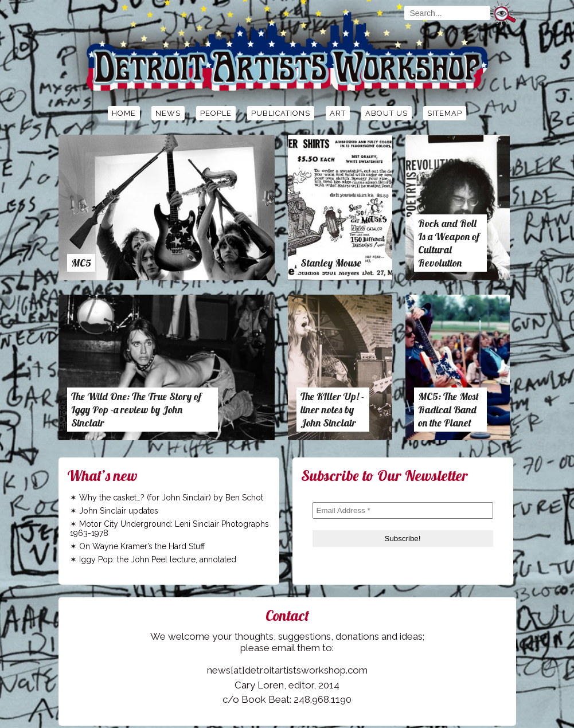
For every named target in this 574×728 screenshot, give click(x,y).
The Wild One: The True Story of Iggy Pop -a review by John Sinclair (136, 410)
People (216, 113)
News (168, 113)
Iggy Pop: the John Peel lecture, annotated (158, 559)
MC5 (81, 263)
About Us (386, 113)
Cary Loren (259, 685)
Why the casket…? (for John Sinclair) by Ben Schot (171, 498)
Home (124, 113)
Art (338, 113)
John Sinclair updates (119, 511)
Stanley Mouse (331, 263)
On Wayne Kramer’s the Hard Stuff (142, 546)
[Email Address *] (403, 510)
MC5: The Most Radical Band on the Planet (448, 410)
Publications (281, 113)
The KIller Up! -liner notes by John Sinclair (332, 410)
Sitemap (445, 113)
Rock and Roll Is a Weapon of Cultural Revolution (449, 243)
